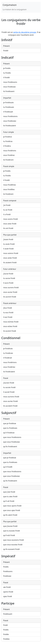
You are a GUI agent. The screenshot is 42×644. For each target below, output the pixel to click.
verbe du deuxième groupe (25, 32)
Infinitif (7, 40)
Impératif (8, 556)
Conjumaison (10, 5)
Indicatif (7, 57)
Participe (8, 603)
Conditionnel (11, 338)
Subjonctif (9, 413)
